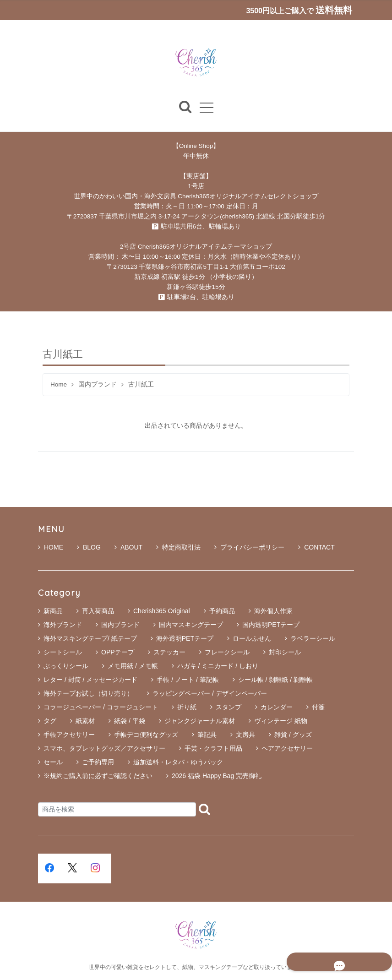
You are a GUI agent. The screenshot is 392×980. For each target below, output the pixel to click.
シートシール (63, 653)
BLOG (89, 548)
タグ (50, 721)
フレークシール (227, 653)
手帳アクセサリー (69, 735)
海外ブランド (63, 625)
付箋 (318, 708)
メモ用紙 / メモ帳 (133, 666)
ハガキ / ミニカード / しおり (218, 666)
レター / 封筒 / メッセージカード (90, 680)
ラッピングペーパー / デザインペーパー (210, 694)
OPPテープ (118, 653)
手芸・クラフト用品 (213, 749)
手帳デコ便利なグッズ (146, 735)
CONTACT (316, 548)
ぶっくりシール (66, 666)
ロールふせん (252, 639)
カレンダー (277, 708)
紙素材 (85, 721)
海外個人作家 (273, 611)
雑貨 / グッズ (293, 735)
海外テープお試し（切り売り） (88, 694)
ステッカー (169, 653)
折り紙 (187, 708)
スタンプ (229, 708)
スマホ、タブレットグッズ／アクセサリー (104, 749)
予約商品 (222, 611)
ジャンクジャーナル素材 (200, 721)
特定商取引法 (178, 548)
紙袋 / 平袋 (130, 721)
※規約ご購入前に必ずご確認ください (98, 776)
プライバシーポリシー (249, 548)
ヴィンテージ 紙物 (281, 721)
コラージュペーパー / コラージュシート (101, 708)
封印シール (285, 653)
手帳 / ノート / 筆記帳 (188, 680)
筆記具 (207, 735)
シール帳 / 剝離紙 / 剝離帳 (275, 680)
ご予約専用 (98, 762)
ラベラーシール (313, 639)
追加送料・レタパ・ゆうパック (178, 762)
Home (59, 385)
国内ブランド (98, 385)
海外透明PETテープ (185, 639)
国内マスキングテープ (191, 625)
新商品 (53, 611)
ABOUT (128, 548)
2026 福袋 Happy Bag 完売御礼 (217, 776)
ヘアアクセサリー (287, 749)
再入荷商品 (98, 611)
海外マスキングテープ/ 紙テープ (90, 639)
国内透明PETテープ (271, 625)
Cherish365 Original (162, 611)
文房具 (245, 735)
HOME (51, 548)
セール (53, 762)
